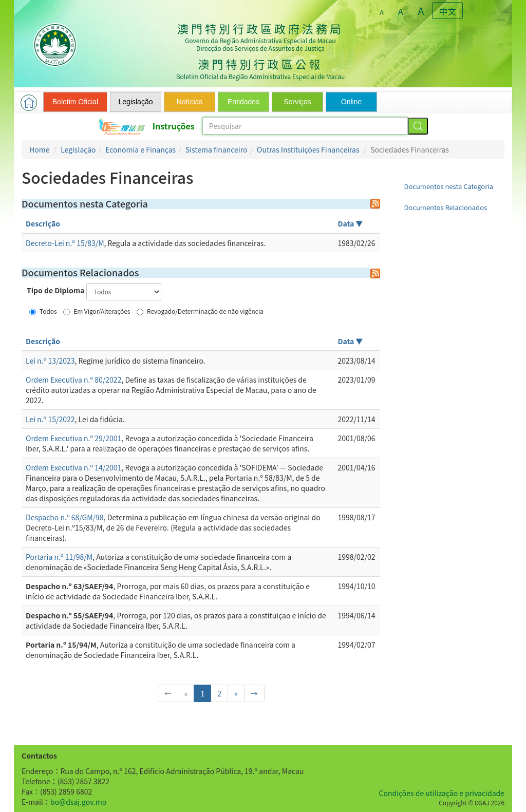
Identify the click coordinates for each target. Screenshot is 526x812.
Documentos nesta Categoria (449, 186)
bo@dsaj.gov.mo (78, 802)
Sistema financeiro (217, 149)
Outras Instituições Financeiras (308, 149)
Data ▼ (351, 223)
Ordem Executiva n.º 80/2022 (73, 380)
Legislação (78, 149)
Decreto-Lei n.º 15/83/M (65, 243)
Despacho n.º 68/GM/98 (65, 517)
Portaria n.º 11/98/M (59, 557)
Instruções (174, 126)
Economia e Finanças (140, 149)
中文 (448, 11)
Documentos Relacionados (446, 207)
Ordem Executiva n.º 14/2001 (73, 467)
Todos (43, 311)
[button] (29, 103)
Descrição (43, 223)
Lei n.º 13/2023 (50, 361)
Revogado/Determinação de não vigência (200, 311)
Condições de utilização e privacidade (442, 793)
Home (39, 149)
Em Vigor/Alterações (97, 311)
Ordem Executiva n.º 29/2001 (73, 438)
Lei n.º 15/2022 (50, 419)
